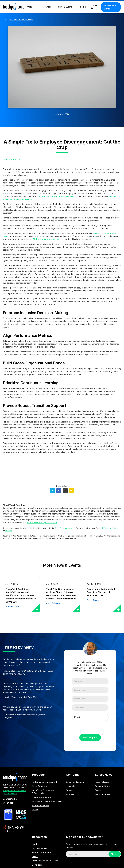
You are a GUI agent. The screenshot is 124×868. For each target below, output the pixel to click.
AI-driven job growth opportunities (49, 239)
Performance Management (44, 782)
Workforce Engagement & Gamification (43, 792)
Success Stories (39, 848)
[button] (31, 7)
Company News (102, 786)
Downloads (37, 865)
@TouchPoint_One (109, 528)
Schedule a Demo (110, 7)
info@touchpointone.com (15, 791)
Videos (35, 857)
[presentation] (90, 728)
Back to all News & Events (21, 20)
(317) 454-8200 (10, 794)
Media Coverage (102, 794)
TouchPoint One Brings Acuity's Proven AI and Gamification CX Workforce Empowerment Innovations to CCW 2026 (21, 595)
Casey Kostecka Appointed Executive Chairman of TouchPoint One (101, 592)
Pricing (82, 7)
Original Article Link (12, 159)
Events (98, 790)
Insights (35, 844)
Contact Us (94, 7)
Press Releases (102, 782)
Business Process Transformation (48, 801)
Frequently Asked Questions (45, 861)
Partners (70, 794)
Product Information (41, 852)
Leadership (71, 786)
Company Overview (75, 782)
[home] (14, 7)
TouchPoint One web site (65, 528)
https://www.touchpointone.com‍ (42, 523)
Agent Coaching (39, 786)
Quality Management (41, 797)
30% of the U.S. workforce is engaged (56, 196)
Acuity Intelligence (40, 806)
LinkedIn (9, 531)
